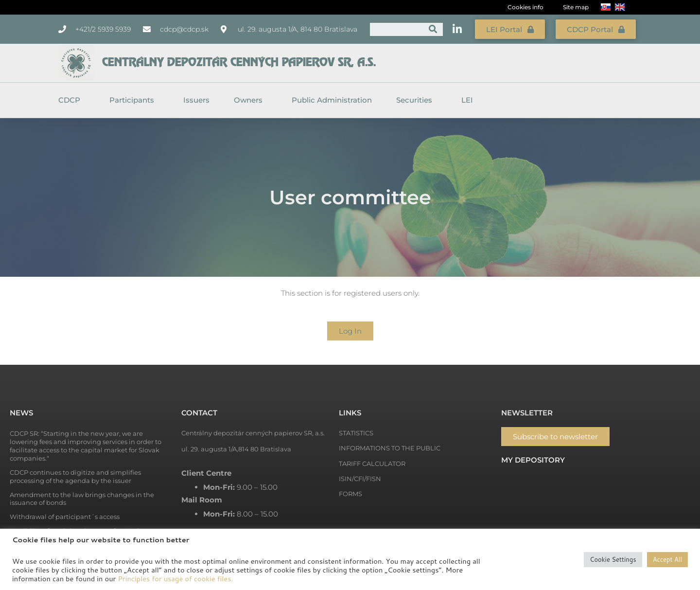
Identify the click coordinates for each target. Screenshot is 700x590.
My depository (533, 459)
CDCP (72, 100)
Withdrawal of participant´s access (65, 516)
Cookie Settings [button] (613, 559)
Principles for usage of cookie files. (175, 579)
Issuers (196, 99)
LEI (467, 99)
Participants (134, 100)
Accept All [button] (667, 559)
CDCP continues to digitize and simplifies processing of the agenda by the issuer (75, 476)
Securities (417, 100)
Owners (251, 100)
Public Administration (332, 99)
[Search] (433, 29)
